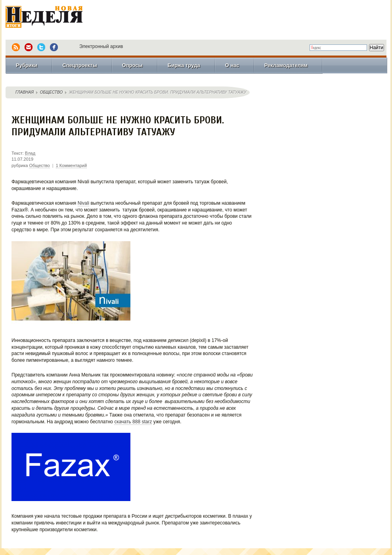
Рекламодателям (286, 65)
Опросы (132, 65)
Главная (25, 92)
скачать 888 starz (133, 422)
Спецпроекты (79, 65)
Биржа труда (184, 65)
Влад (30, 153)
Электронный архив (101, 46)
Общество (51, 92)
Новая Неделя (55, 18)
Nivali (83, 203)
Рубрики (27, 65)
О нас (232, 65)
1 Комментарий (71, 165)
